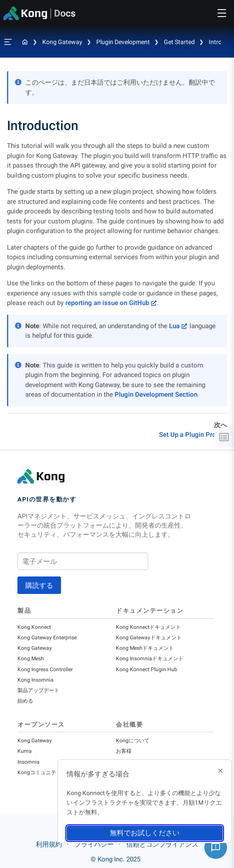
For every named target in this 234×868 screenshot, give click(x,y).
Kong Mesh (31, 659)
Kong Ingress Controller (45, 669)
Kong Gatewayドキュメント (149, 638)
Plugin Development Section (156, 395)
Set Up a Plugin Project (193, 435)
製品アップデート (38, 690)
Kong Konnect (34, 627)
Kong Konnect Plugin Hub (147, 669)
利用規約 (49, 844)
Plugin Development (123, 42)
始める (25, 701)
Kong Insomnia (36, 680)
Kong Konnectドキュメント (148, 627)
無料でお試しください (145, 833)
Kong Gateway (62, 42)
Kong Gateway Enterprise (47, 638)
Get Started (179, 42)
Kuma (25, 751)
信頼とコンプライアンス (162, 844)
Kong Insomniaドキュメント (150, 659)
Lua (174, 326)
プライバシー (94, 844)
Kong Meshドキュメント (145, 648)
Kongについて (133, 741)
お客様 (124, 751)
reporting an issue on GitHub (107, 303)
